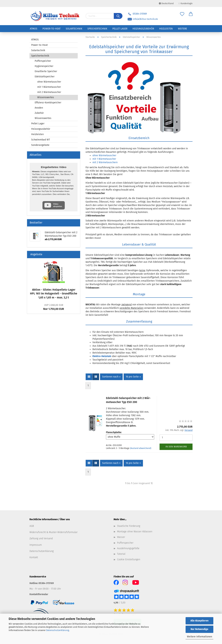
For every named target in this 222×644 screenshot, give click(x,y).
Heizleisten (166, 29)
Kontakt (34, 557)
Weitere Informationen (200, 637)
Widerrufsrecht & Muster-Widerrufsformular (54, 532)
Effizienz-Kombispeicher (48, 103)
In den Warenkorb (176, 447)
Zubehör (39, 113)
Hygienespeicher (44, 66)
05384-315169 (137, 14)
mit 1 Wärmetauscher (104, 159)
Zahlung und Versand (41, 538)
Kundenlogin (186, 3)
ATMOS (34, 29)
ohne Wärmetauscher (104, 155)
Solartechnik (74, 29)
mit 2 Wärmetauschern (105, 162)
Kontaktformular (39, 594)
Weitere (182, 29)
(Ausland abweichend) (141, 448)
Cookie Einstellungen (129, 559)
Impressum (36, 545)
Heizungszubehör (143, 29)
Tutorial (121, 554)
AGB (32, 526)
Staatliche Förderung (129, 526)
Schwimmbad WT (41, 140)
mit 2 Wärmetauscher (49, 92)
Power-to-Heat (52, 29)
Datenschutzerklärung (58, 630)
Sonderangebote (40, 145)
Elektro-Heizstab (102, 356)
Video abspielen (58, 205)
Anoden (39, 108)
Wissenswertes (46, 97)
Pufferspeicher (43, 61)
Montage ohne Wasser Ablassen (135, 532)
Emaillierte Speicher (46, 71)
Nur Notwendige (199, 629)
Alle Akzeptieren (199, 621)
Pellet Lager (120, 29)
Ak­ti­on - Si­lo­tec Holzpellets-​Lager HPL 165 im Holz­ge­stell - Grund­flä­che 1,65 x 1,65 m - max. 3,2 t (54, 294)
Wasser (121, 537)
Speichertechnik (97, 29)
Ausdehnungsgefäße (128, 548)
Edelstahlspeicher (45, 77)
